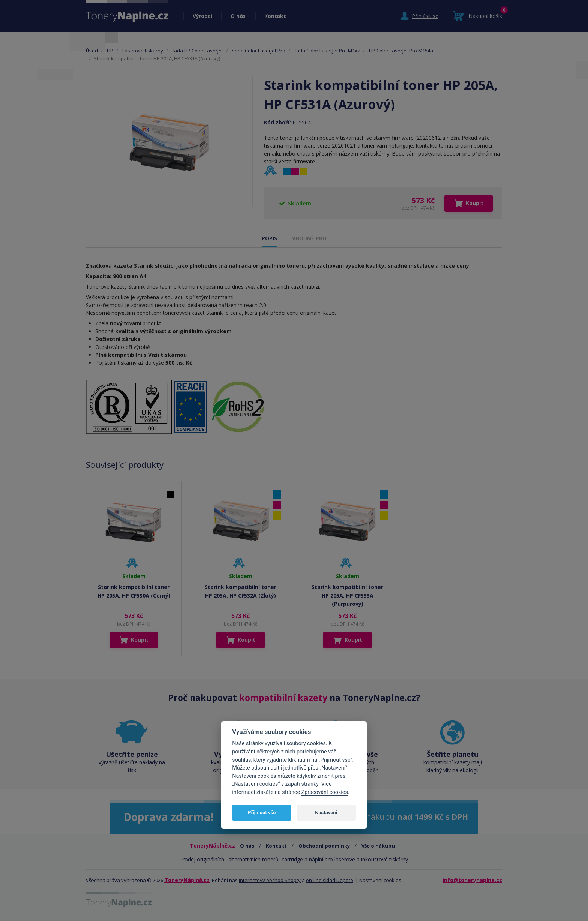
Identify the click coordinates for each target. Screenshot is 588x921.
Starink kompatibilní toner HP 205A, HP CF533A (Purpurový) (347, 595)
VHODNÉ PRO (309, 238)
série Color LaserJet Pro (259, 51)
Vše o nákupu (378, 846)
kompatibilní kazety (283, 698)
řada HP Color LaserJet (198, 51)
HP (110, 51)
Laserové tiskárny (143, 51)
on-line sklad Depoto (330, 880)
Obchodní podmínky (324, 846)
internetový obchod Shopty (270, 880)
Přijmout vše (262, 812)
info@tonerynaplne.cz (472, 880)
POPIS (269, 238)
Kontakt (275, 16)
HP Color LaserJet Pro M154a (401, 51)
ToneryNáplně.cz (187, 880)
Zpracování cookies (325, 792)
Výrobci (202, 16)
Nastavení (326, 812)
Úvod (92, 51)
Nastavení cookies (380, 880)
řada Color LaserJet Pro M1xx (327, 51)
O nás (238, 16)
